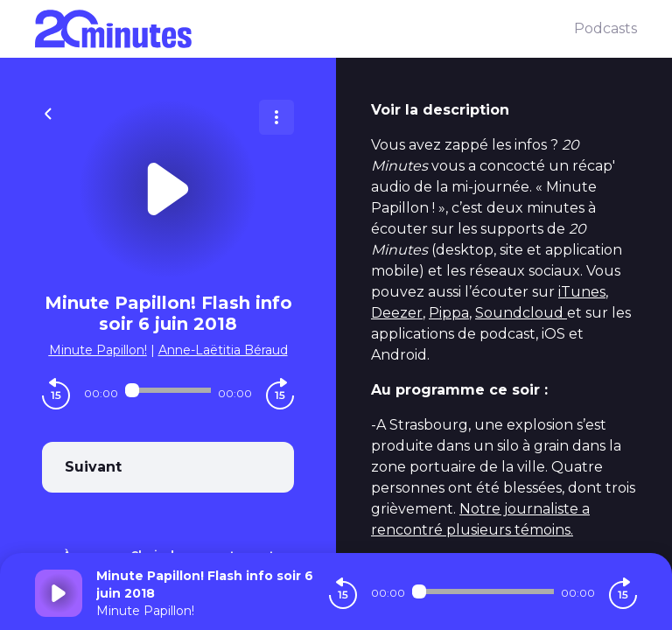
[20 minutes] (304, 29)
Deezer (397, 313)
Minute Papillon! (98, 350)
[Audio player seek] (168, 390)
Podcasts (605, 28)
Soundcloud (521, 313)
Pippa (449, 313)
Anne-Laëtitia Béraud (223, 350)
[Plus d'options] (276, 117)
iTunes (582, 292)
